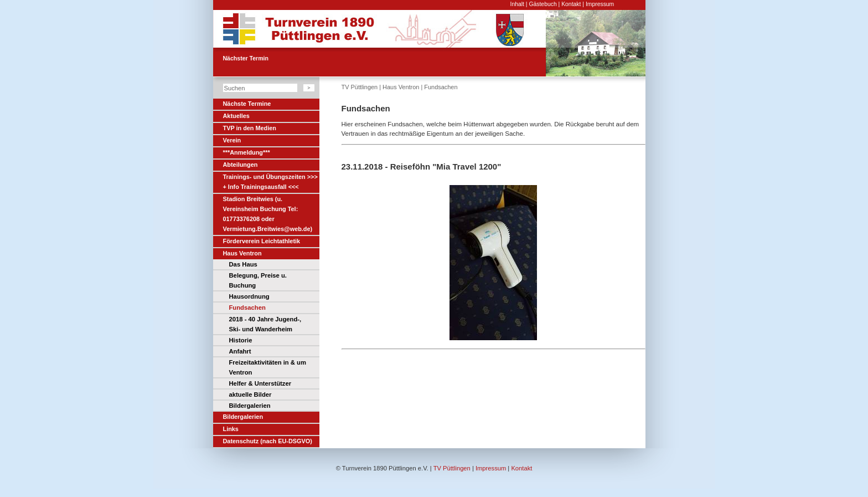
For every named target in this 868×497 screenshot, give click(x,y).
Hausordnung (249, 296)
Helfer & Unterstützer (260, 383)
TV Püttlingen (360, 87)
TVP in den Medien (250, 128)
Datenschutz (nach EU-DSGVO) (268, 441)
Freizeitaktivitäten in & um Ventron (268, 367)
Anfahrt (240, 351)
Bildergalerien (250, 406)
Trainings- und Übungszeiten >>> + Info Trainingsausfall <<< (270, 182)
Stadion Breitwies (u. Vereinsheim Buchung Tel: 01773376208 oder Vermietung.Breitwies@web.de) (268, 214)
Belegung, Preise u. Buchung (258, 280)
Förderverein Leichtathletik (262, 241)
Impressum (600, 4)
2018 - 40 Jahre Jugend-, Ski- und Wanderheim (265, 324)
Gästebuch (542, 4)
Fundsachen (247, 308)
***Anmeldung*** (247, 152)
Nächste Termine (247, 104)
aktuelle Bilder (250, 394)
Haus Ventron (242, 253)
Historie (241, 340)
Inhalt (517, 4)
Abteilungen (241, 165)
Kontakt (571, 4)
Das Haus (243, 264)
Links (231, 429)
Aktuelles (236, 116)
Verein (232, 140)
